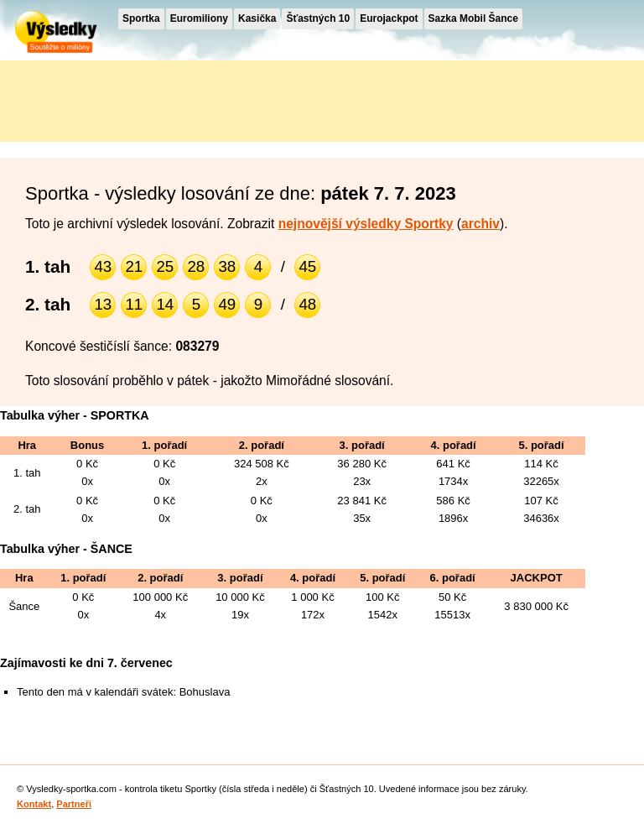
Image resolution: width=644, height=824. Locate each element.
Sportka (141, 18)
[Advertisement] (151, 98)
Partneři (74, 804)
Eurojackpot (389, 18)
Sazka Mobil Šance (473, 18)
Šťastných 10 (318, 18)
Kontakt (34, 804)
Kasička (257, 18)
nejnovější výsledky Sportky (366, 224)
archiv (480, 224)
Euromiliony (199, 18)
